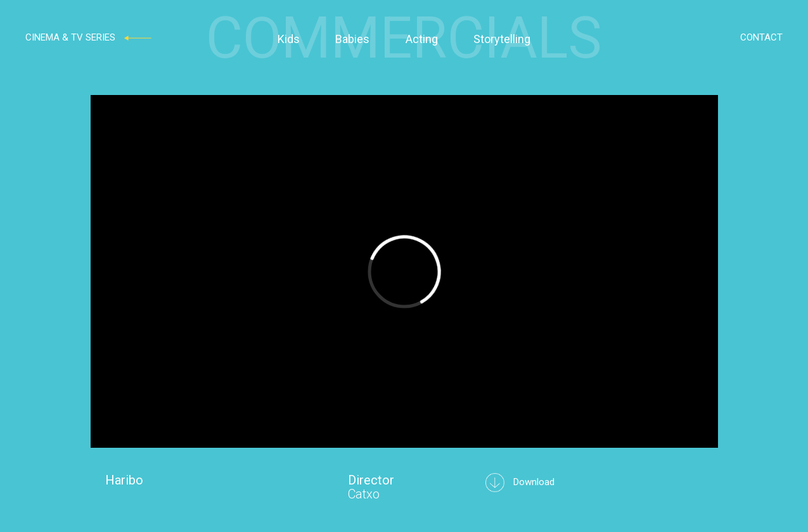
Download (520, 482)
